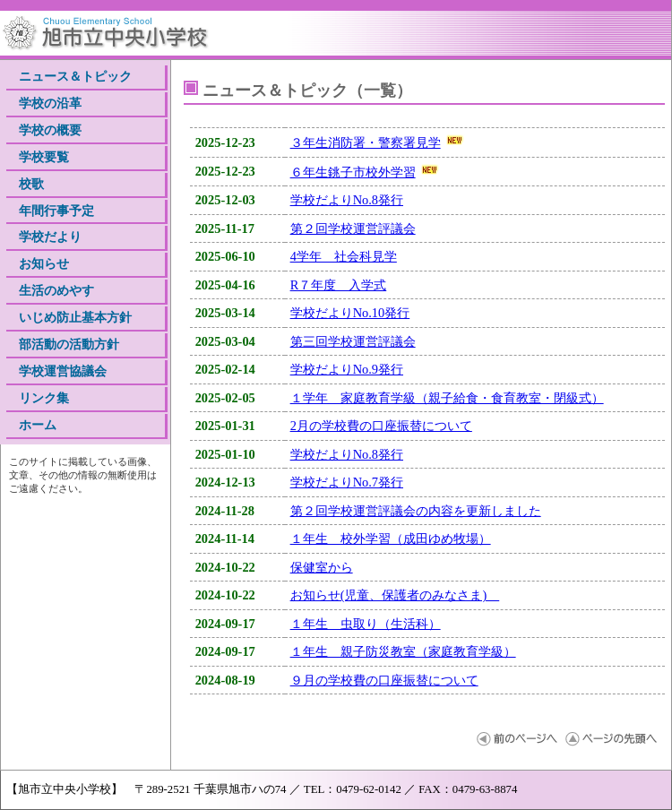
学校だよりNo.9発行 (347, 369)
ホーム (38, 425)
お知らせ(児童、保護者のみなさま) (395, 595)
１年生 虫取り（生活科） (366, 624)
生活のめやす (56, 290)
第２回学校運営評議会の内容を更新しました (416, 511)
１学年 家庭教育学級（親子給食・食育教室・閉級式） (447, 398)
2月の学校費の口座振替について (381, 426)
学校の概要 (50, 130)
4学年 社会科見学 (344, 256)
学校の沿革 (50, 103)
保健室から (322, 567)
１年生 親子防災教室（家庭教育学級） (403, 651)
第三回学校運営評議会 (353, 341)
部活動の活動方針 (69, 344)
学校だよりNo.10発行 (350, 313)
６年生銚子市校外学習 (353, 172)
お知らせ (44, 263)
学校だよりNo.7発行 (347, 482)
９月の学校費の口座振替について (384, 680)
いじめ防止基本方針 (75, 317)
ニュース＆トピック (75, 76)
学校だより (50, 237)
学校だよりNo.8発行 (347, 200)
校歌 (31, 184)
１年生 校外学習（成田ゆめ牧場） (391, 539)
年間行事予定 (56, 211)
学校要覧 (44, 157)
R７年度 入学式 (339, 285)
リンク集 (44, 398)
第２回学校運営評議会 (353, 228)
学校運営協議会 (63, 371)
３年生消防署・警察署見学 (366, 142)
